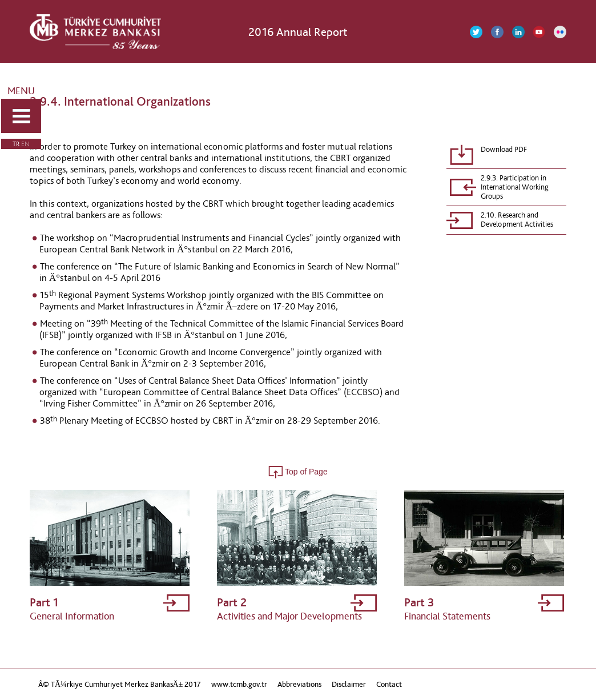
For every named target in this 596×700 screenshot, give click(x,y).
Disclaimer (349, 684)
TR (16, 144)
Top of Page (298, 472)
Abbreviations (299, 684)
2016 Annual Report (298, 32)
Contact (389, 684)
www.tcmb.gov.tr (239, 684)
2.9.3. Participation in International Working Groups (515, 187)
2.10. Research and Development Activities (517, 220)
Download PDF (504, 150)
